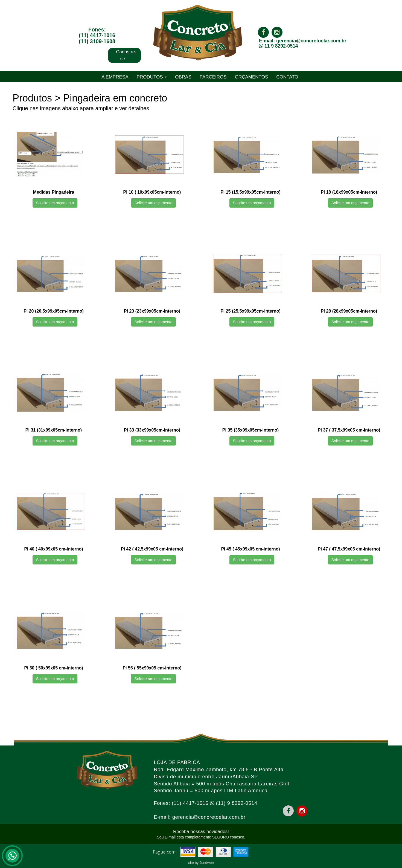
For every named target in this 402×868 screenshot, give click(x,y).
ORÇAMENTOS (252, 77)
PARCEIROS (213, 77)
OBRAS (183, 77)
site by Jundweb (201, 863)
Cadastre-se (126, 55)
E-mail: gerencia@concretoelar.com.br (303, 41)
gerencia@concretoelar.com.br (209, 817)
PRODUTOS (152, 77)
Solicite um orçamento (55, 203)
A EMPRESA (115, 77)
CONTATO (287, 77)
